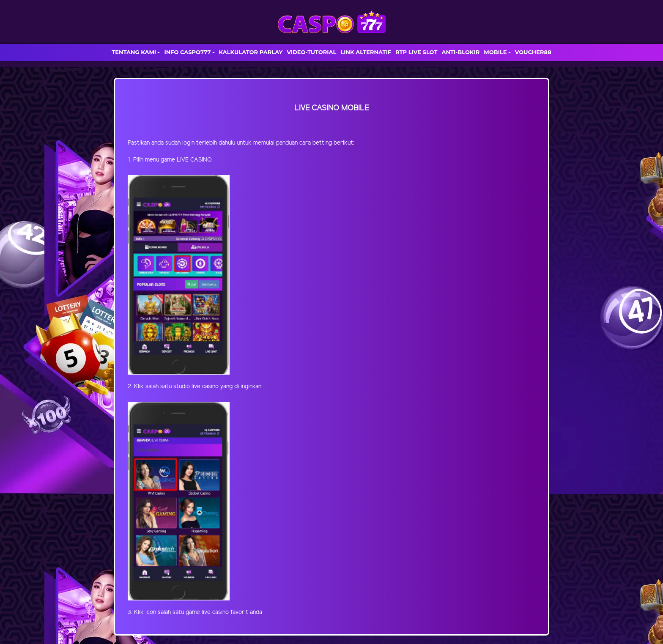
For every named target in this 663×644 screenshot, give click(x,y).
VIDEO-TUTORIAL (311, 52)
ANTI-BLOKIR (460, 52)
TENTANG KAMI (134, 52)
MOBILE (495, 52)
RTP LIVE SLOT (416, 52)
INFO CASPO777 (187, 52)
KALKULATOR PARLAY (251, 52)
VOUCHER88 (533, 52)
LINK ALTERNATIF (366, 52)
